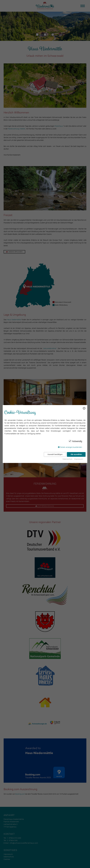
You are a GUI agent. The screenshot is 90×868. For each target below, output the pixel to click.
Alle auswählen (76, 454)
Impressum (78, 459)
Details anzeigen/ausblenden (71, 447)
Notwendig (77, 441)
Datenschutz (67, 459)
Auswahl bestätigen (55, 454)
